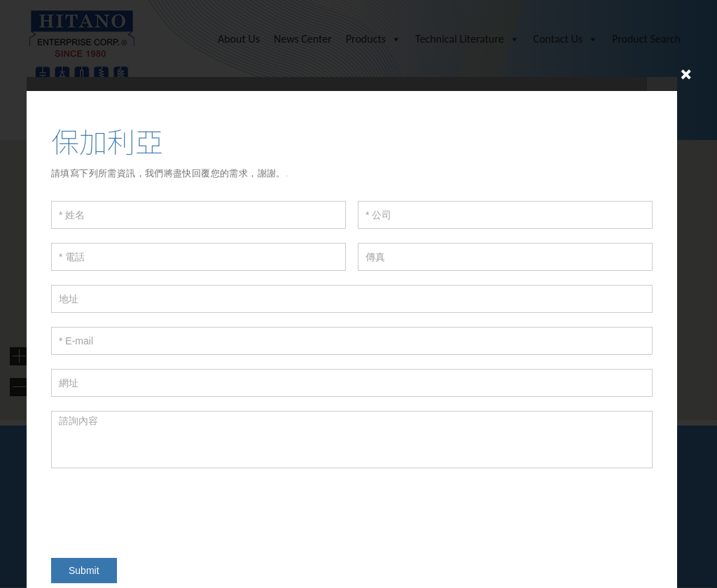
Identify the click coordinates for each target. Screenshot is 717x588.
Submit (84, 570)
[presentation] (158, 510)
